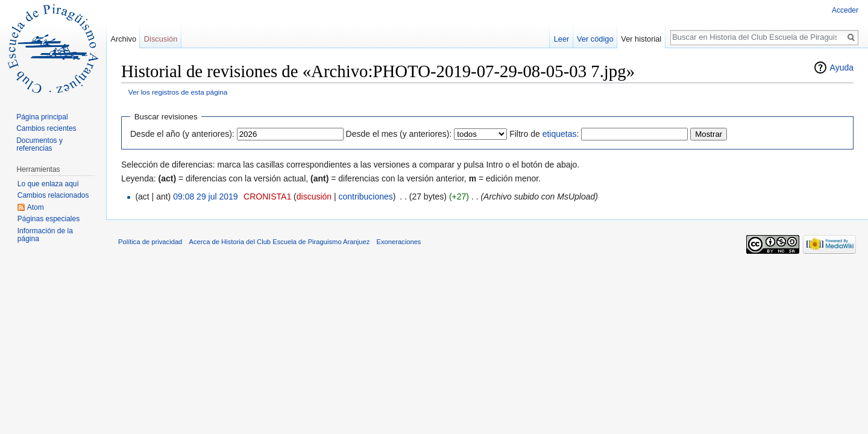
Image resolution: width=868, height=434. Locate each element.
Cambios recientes (46, 128)
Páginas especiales (49, 219)
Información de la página (45, 235)
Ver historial (641, 39)
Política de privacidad (150, 242)
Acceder (845, 10)
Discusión (161, 39)
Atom (36, 207)
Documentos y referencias (39, 145)
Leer (562, 39)
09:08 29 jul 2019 (205, 197)
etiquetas (560, 134)
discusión (314, 197)
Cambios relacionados (53, 195)
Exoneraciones (398, 242)
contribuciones (366, 197)
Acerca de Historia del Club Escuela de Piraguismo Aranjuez (280, 242)
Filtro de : (544, 134)
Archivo (123, 39)
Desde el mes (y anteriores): (399, 134)
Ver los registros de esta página (178, 92)
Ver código (595, 39)
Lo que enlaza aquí (48, 184)
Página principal (42, 117)
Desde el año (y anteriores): (182, 134)
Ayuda (842, 68)
